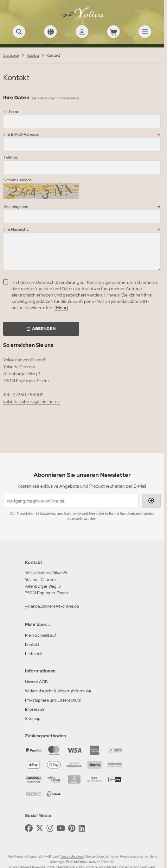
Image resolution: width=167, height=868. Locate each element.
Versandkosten (72, 856)
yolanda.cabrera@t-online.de (32, 402)
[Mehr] (61, 308)
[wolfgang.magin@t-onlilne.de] (71, 501)
